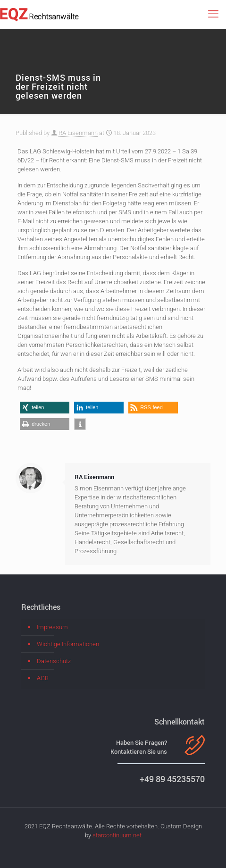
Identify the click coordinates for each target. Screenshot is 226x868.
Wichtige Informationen (68, 644)
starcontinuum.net (117, 835)
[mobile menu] (213, 14)
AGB (43, 678)
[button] (45, 408)
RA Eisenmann (78, 133)
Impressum (52, 627)
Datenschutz (54, 661)
